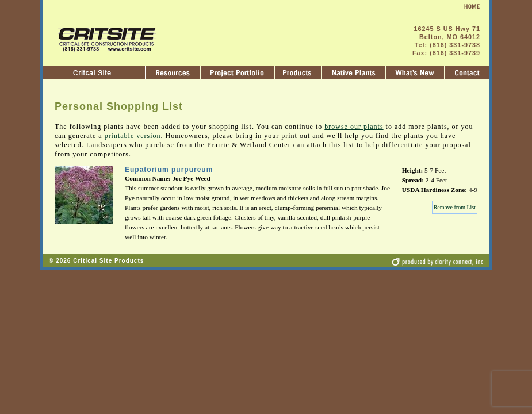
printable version (133, 136)
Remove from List (455, 207)
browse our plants (354, 126)
